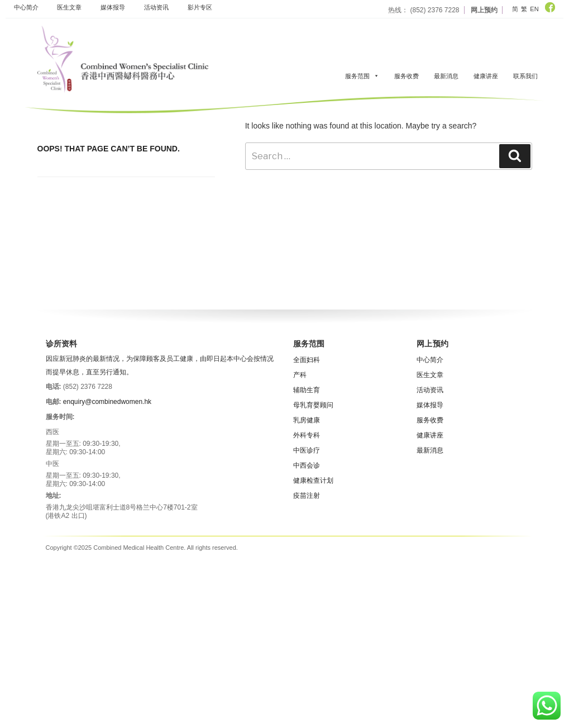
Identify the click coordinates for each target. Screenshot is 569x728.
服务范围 (362, 76)
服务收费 (407, 76)
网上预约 (484, 10)
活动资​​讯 (156, 7)
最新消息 (446, 76)
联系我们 (525, 76)
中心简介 (26, 7)
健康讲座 (486, 76)
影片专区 (200, 7)
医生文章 (69, 7)
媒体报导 (113, 7)
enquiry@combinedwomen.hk (107, 402)
